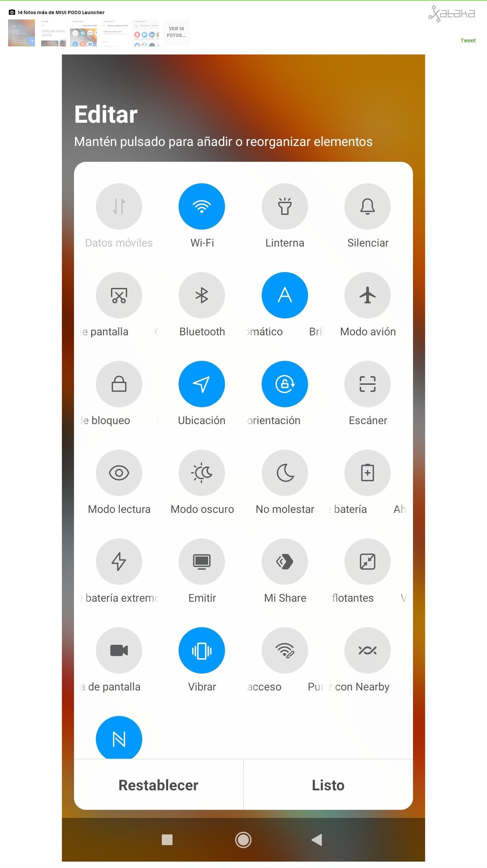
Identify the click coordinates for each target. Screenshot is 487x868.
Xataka (437, 14)
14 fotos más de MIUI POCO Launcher (61, 12)
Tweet (468, 40)
